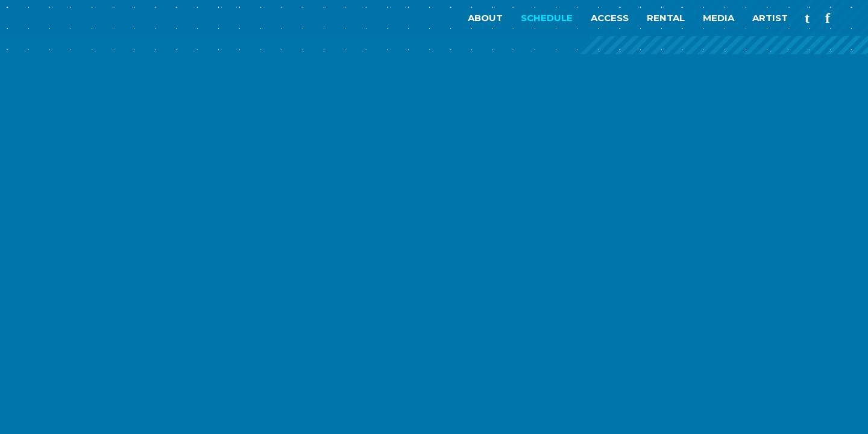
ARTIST (770, 18)
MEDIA (719, 18)
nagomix (66, 18)
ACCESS (610, 18)
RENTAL (666, 18)
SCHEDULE (547, 18)
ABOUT (485, 18)
